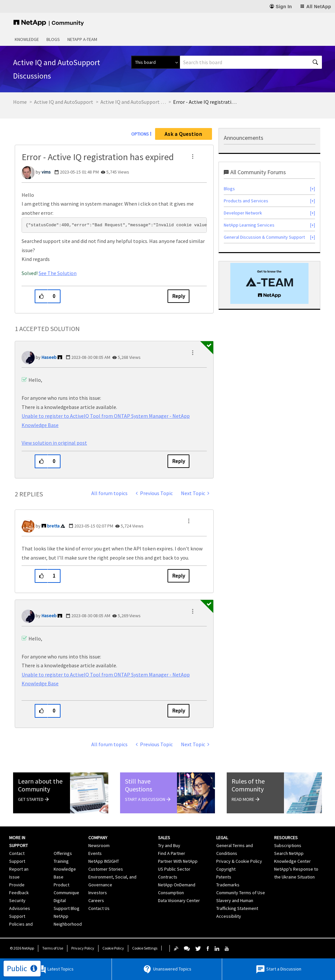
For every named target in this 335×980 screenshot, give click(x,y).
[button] (193, 157)
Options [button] (140, 134)
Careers (96, 900)
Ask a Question (183, 134)
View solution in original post (54, 443)
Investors (98, 893)
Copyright (226, 869)
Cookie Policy (113, 948)
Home (20, 102)
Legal (222, 838)
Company (98, 838)
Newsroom (99, 845)
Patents (224, 877)
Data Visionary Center (179, 900)
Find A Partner (172, 853)
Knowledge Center (292, 861)
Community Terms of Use (241, 893)
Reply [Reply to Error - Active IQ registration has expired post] (178, 296)
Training (61, 861)
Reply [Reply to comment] (178, 461)
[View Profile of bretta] (53, 526)
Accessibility (229, 916)
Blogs (53, 39)
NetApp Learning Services (249, 225)
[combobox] (251, 62)
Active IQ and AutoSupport (64, 102)
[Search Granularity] (156, 62)
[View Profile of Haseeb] (49, 357)
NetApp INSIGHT (104, 861)
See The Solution (58, 273)
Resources (286, 838)
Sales (164, 838)
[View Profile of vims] (46, 172)
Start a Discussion (278, 969)
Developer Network (243, 213)
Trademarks (228, 885)
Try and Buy (169, 845)
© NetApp (22, 948)
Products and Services (246, 201)
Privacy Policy (83, 948)
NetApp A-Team (82, 39)
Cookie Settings (145, 948)
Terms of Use (53, 948)
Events (95, 853)
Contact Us (99, 908)
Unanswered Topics (167, 969)
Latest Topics (55, 969)
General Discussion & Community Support (264, 237)
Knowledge (27, 39)
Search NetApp (289, 853)
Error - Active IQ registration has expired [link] (206, 102)
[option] (269, 283)
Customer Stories (106, 869)
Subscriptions (288, 845)
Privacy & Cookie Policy (239, 861)
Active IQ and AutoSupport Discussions (133, 102)
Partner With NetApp (178, 861)
